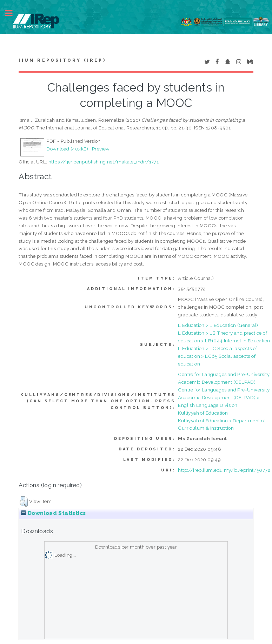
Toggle (13, 13)
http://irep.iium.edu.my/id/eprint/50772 (224, 470)
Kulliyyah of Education (203, 413)
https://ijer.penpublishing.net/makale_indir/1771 (104, 162)
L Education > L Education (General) (218, 325)
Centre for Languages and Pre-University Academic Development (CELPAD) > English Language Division (224, 397)
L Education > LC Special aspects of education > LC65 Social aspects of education (217, 356)
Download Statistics (53, 513)
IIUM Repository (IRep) (62, 60)
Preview (101, 149)
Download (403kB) (67, 149)
